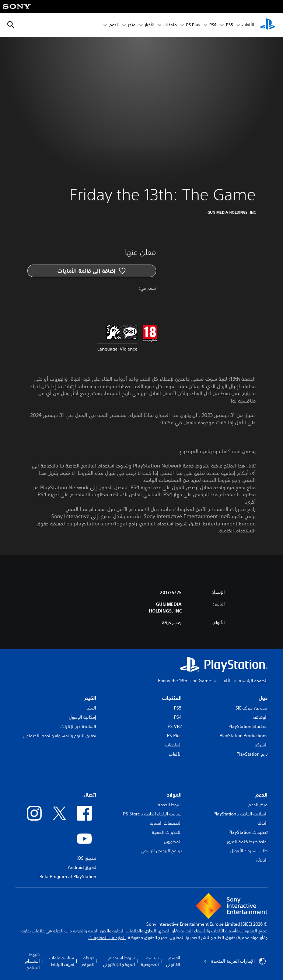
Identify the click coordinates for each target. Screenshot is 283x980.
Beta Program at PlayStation (68, 877)
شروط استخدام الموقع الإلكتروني (119, 961)
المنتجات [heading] (172, 698)
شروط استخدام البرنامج (32, 961)
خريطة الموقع (88, 961)
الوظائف (260, 717)
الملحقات (173, 745)
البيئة (91, 708)
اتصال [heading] (90, 795)
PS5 (178, 708)
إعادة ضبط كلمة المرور (247, 841)
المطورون (173, 841)
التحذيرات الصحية (167, 832)
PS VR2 (175, 726)
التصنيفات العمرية (166, 823)
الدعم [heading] (261, 795)
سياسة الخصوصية (150, 961)
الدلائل (262, 860)
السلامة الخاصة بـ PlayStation (240, 814)
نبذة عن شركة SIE (251, 708)
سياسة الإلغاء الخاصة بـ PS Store (152, 814)
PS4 (213, 25)
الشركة (261, 745)
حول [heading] (263, 698)
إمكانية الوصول (83, 717)
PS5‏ (229, 25)
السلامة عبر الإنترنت (78, 726)
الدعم (114, 25)
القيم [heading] (90, 698)
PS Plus (193, 25)
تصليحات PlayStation (248, 832)
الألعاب (248, 25)
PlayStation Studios (248, 726)
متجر (132, 25)
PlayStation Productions (244, 736)
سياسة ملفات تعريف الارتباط (62, 961)
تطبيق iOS (86, 858)
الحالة (263, 823)
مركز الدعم (258, 805)
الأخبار (150, 25)
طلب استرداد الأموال (249, 851)
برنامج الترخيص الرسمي (161, 851)
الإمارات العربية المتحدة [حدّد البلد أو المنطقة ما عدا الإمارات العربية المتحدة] (235, 961)
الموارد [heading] (174, 795)
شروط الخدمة (170, 805)
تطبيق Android (82, 867)
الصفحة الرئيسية (253, 681)
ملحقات (170, 25)
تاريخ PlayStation (252, 754)
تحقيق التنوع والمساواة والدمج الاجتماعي (60, 736)
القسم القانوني (173, 961)
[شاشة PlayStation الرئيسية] (268, 25)
